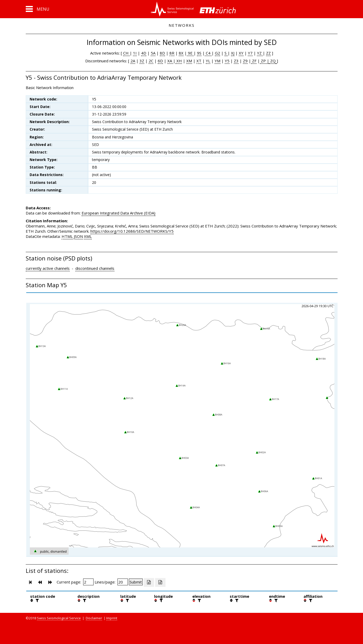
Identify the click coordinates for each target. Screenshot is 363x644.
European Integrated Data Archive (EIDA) (118, 213)
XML (88, 236)
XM (189, 61)
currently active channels (48, 268)
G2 (217, 53)
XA (170, 61)
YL (208, 61)
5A (153, 53)
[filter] (37, 600)
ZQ (272, 61)
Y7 (250, 53)
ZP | (265, 61)
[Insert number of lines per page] (123, 582)
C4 (208, 53)
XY (241, 53)
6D (160, 61)
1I (135, 53)
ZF (254, 61)
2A (133, 61)
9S (199, 53)
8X (181, 53)
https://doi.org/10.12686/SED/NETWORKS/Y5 (132, 231)
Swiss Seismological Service (59, 618)
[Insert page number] (88, 582)
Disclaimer (94, 618)
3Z (142, 61)
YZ (260, 53)
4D (144, 53)
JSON (78, 236)
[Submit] (136, 582)
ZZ (268, 53)
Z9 (245, 61)
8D (162, 53)
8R (172, 53)
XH (179, 61)
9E (190, 53)
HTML (67, 236)
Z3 (236, 61)
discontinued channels (95, 268)
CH (126, 53)
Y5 (227, 61)
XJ (233, 53)
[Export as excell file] (149, 582)
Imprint (112, 618)
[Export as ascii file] (160, 582)
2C (151, 61)
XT (199, 61)
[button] (38, 9)
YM (217, 61)
